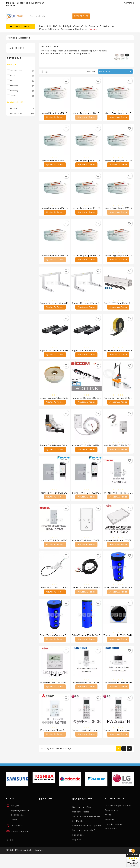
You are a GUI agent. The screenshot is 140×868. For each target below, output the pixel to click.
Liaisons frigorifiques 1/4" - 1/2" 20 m (90, 210)
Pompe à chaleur (49, 29)
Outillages (81, 29)
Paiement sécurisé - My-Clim (86, 839)
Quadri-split (80, 26)
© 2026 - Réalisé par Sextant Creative (25, 864)
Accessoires (67, 29)
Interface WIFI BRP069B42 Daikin (57, 501)
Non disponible (22, 114)
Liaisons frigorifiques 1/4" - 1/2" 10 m (121, 162)
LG (22, 81)
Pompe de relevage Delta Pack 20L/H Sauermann (65, 452)
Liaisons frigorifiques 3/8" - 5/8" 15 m (90, 259)
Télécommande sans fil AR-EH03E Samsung (94, 695)
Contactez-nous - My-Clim (85, 844)
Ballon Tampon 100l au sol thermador (91, 646)
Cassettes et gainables (101, 26)
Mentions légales (81, 825)
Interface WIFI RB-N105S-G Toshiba (58, 549)
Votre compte (115, 812)
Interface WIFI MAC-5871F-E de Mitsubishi (93, 452)
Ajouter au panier (55, 118)
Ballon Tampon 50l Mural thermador (58, 646)
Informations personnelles (118, 819)
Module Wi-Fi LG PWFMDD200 (119, 452)
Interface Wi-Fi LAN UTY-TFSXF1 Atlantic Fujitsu (95, 549)
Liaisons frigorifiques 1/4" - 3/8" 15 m (121, 114)
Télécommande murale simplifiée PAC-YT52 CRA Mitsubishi (69, 743)
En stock (22, 108)
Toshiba (22, 96)
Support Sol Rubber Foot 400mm (88, 356)
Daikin (22, 76)
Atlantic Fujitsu (22, 71)
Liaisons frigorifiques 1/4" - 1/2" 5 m (89, 162)
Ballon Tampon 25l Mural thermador (121, 598)
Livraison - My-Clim (81, 820)
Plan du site (78, 848)
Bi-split (57, 26)
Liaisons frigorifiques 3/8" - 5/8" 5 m (121, 210)
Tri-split (67, 26)
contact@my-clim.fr (21, 845)
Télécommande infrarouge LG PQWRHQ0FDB (95, 743)
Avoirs (108, 828)
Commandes (111, 823)
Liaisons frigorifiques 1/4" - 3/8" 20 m (58, 162)
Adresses (109, 833)
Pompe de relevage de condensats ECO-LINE (96, 404)
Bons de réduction (114, 837)
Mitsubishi (22, 86)
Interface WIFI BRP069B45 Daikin (89, 501)
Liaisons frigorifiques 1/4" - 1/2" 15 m (57, 210)
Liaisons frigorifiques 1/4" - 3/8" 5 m (57, 114)
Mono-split (45, 26)
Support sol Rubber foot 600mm (57, 356)
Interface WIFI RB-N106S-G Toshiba (121, 501)
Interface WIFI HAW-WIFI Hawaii (56, 598)
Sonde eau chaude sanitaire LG (87, 598)
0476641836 (17, 839)
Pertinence (116, 72)
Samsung (22, 91)
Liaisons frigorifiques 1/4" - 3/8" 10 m (90, 114)
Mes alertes (111, 842)
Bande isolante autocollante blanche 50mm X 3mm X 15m (69, 404)
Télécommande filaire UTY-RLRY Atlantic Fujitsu (64, 695)
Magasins (77, 853)
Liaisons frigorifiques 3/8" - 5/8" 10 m (58, 259)
